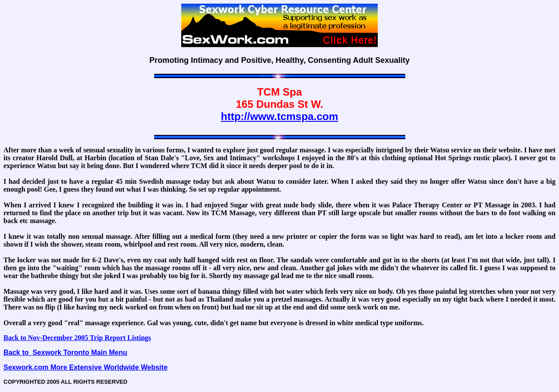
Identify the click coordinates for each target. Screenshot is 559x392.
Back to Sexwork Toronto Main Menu (65, 352)
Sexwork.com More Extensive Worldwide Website (86, 367)
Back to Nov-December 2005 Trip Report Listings (77, 338)
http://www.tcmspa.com (279, 116)
